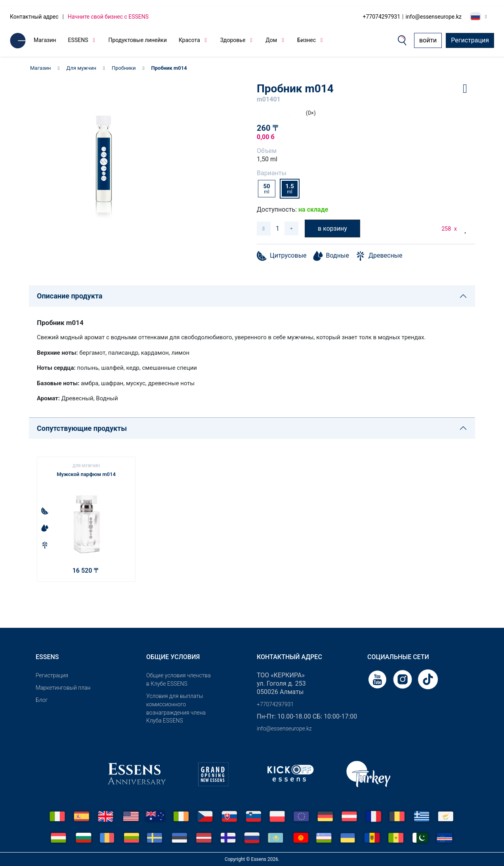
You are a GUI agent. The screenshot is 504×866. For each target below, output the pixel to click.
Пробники (124, 68)
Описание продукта (70, 296)
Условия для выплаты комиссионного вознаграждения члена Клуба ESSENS (176, 708)
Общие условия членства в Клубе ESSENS (178, 680)
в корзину (332, 228)
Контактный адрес (34, 17)
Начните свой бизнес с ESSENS (108, 17)
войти (428, 40)
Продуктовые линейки (137, 40)
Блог (42, 700)
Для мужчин (82, 68)
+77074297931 (382, 17)
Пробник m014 (169, 68)
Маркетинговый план (63, 688)
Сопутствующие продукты (82, 428)
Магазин (45, 40)
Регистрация (470, 40)
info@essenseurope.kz (433, 17)
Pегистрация (52, 675)
